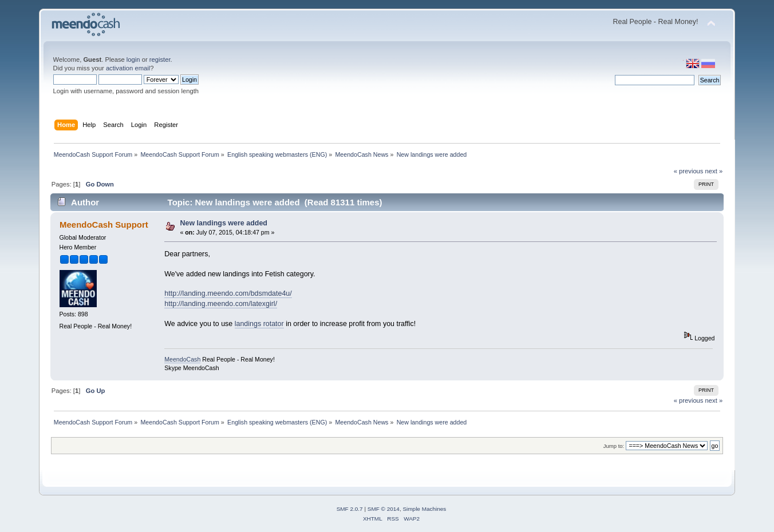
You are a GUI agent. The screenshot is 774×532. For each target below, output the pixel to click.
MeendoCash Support (104, 225)
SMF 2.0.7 (350, 509)
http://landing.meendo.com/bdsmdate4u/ (228, 293)
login (133, 59)
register (160, 59)
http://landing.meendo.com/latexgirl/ (221, 304)
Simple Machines (424, 509)
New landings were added (224, 223)
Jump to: (614, 446)
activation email (128, 68)
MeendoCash (182, 359)
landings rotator (259, 324)
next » (714, 171)
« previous (689, 171)
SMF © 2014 (384, 509)
